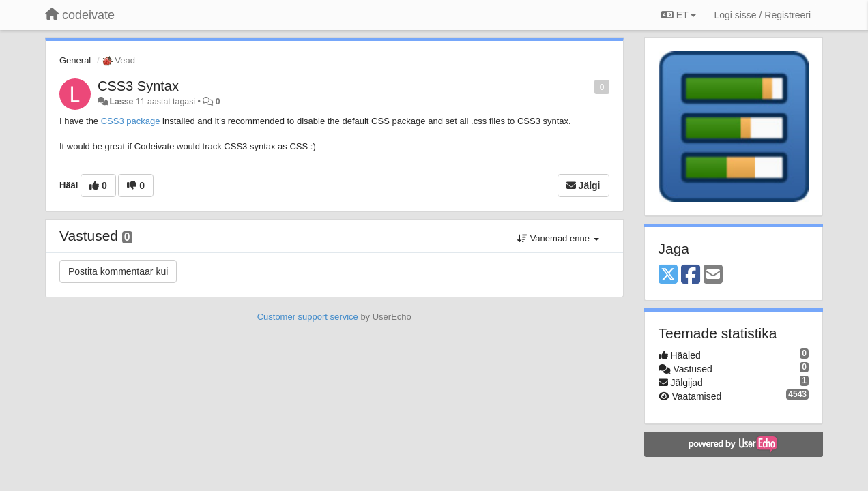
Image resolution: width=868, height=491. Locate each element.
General (75, 60)
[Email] (713, 275)
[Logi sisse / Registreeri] (762, 15)
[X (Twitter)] (668, 275)
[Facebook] (691, 275)
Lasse (121, 102)
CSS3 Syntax (138, 86)
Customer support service (308, 317)
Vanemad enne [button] (558, 238)
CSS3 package (131, 121)
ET (679, 15)
